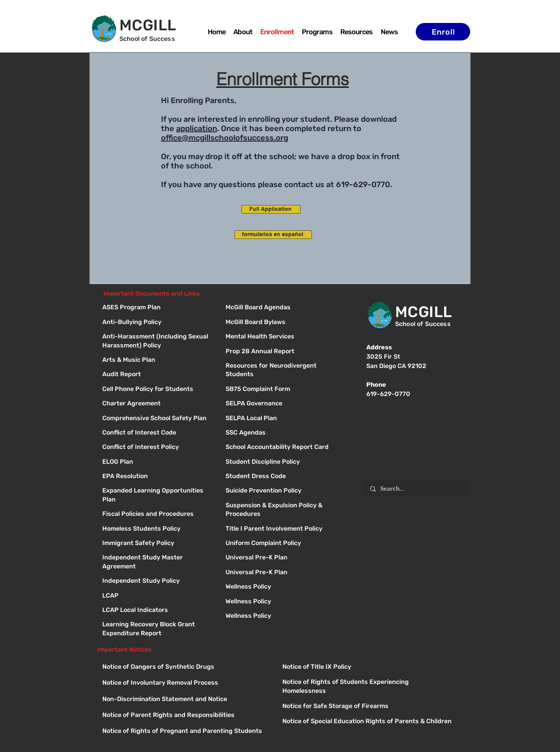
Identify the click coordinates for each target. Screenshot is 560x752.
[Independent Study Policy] (157, 581)
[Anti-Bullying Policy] (157, 323)
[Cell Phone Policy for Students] (157, 390)
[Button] (280, 308)
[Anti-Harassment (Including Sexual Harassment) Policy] (157, 337)
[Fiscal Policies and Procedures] (157, 514)
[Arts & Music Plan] (157, 360)
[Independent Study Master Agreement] (157, 558)
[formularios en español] (273, 235)
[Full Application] (271, 209)
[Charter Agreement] (157, 404)
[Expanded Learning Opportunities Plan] (157, 491)
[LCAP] (157, 596)
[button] (317, 32)
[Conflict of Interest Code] (157, 433)
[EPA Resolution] (157, 477)
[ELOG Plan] (157, 462)
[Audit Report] (157, 375)
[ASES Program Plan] (157, 308)
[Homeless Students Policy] (157, 529)
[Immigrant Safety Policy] (157, 544)
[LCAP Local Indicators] (157, 611)
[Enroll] (443, 32)
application (197, 128)
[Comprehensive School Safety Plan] (157, 419)
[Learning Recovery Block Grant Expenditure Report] (157, 625)
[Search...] (416, 489)
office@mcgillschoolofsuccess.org (225, 138)
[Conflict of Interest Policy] (157, 448)
